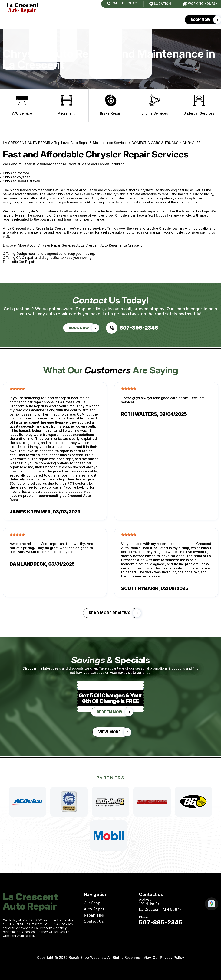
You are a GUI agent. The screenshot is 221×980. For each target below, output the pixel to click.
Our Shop (12, 20)
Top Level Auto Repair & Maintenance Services (91, 143)
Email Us (147, 932)
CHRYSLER (192, 143)
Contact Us (101, 20)
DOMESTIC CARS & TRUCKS (155, 143)
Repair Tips (70, 20)
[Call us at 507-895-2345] (132, 328)
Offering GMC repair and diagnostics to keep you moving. (48, 258)
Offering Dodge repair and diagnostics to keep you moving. (49, 254)
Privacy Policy (172, 957)
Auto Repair (40, 20)
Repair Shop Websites (87, 957)
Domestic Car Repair (19, 262)
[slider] (17, 389)
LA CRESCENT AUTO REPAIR (26, 143)
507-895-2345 (33, 920)
